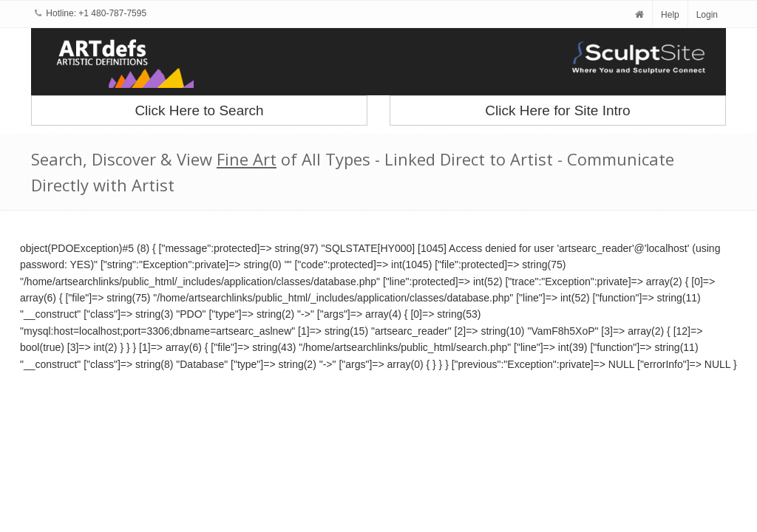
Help (670, 15)
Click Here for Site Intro (557, 110)
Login (707, 15)
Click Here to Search (199, 110)
